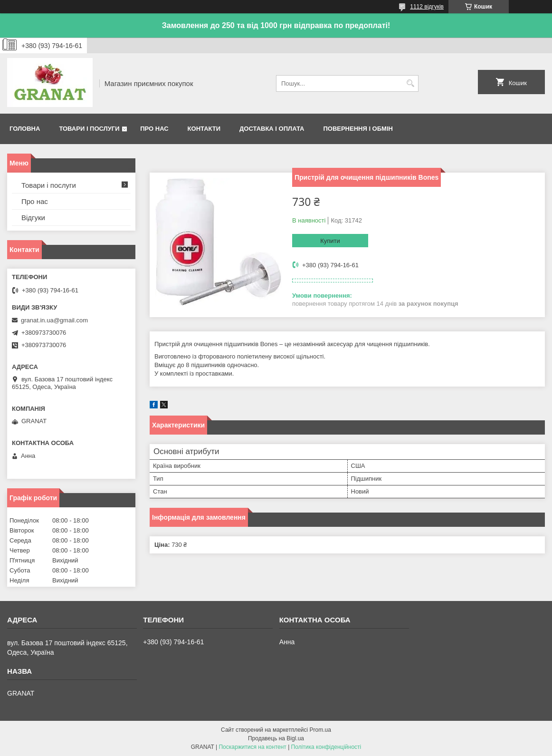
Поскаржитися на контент (252, 747)
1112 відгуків (427, 7)
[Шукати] (410, 83)
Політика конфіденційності (326, 747)
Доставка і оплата (272, 129)
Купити (330, 241)
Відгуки (33, 218)
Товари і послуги (89, 129)
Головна (25, 129)
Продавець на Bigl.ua (276, 738)
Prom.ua (320, 730)
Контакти (204, 129)
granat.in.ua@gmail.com (54, 320)
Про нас (154, 129)
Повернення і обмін (358, 129)
